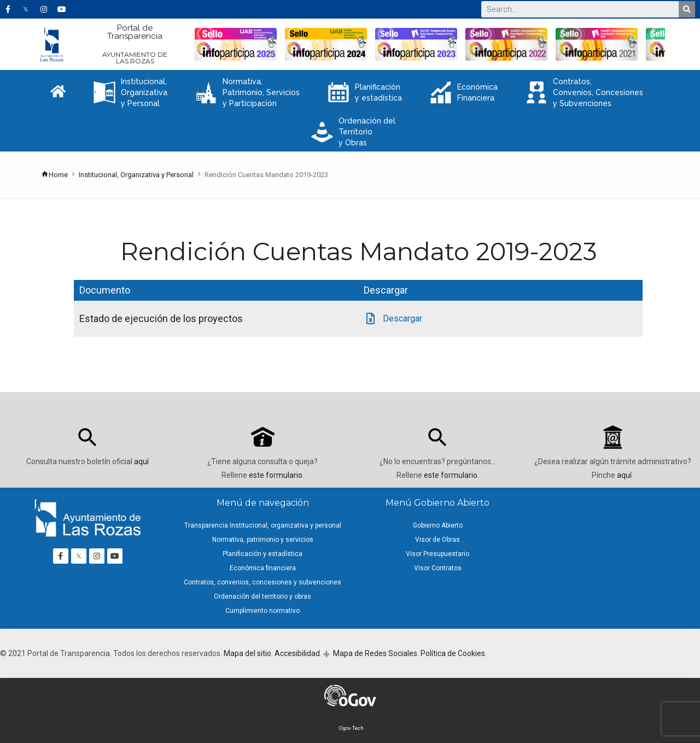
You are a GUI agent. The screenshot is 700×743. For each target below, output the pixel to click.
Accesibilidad (297, 653)
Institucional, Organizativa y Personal (130, 92)
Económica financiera (263, 568)
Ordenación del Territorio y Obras (353, 132)
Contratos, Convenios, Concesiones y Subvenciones (584, 92)
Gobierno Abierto (438, 525)
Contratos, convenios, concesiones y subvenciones (262, 582)
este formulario (276, 475)
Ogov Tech (351, 728)
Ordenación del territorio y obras (262, 596)
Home (54, 175)
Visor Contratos (438, 568)
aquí (141, 461)
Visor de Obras (437, 540)
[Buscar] (687, 9)
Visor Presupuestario (437, 554)
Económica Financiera (464, 92)
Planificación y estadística (365, 92)
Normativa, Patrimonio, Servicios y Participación (247, 92)
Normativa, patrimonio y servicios (263, 540)
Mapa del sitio (247, 653)
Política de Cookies (453, 653)
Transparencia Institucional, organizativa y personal (263, 525)
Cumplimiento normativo (262, 611)
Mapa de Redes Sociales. (375, 653)
